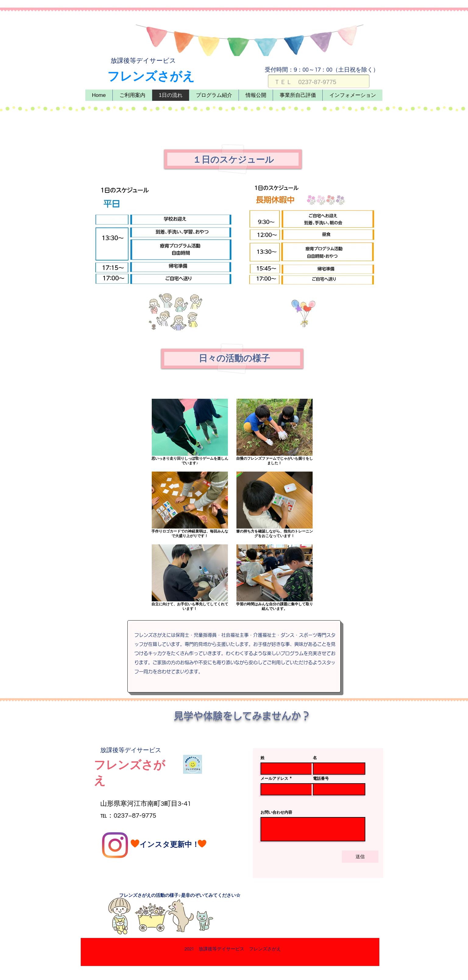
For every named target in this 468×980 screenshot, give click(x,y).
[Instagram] (115, 845)
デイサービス (143, 750)
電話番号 (321, 778)
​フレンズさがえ (151, 77)
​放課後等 (112, 750)
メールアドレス (274, 778)
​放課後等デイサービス (143, 61)
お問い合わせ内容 (276, 812)
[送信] (360, 857)
